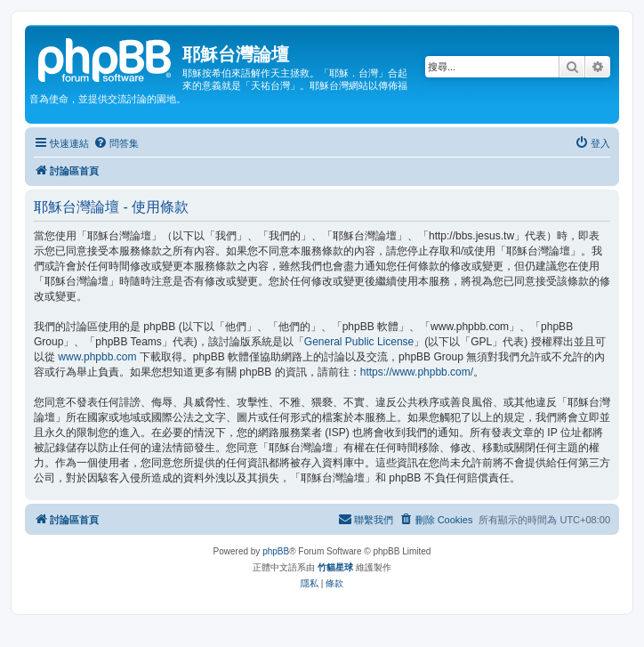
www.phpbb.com (97, 357)
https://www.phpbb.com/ (417, 372)
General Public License (359, 342)
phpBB (276, 551)
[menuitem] (116, 143)
